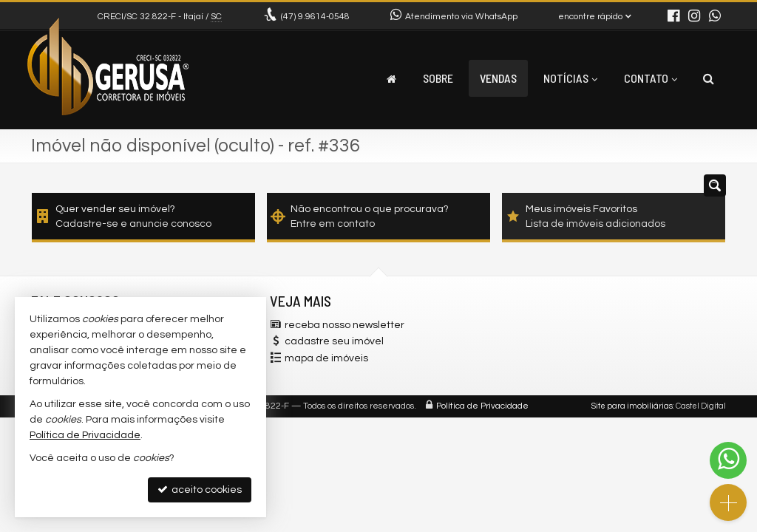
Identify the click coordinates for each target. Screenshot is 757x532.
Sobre (438, 78)
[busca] (709, 78)
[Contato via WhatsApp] (728, 460)
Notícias (570, 78)
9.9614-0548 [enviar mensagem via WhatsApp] (315, 17)
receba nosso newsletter (344, 325)
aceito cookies (200, 490)
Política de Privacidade (482, 406)
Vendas (498, 78)
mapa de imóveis (326, 358)
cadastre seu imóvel (334, 341)
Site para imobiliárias (632, 406)
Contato (651, 78)
